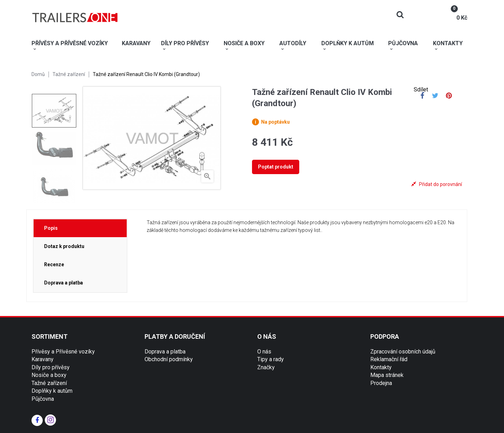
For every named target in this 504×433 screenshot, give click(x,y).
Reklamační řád (389, 359)
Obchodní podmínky (169, 359)
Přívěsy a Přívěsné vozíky (63, 352)
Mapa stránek (387, 375)
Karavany (43, 359)
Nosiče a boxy (49, 375)
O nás (264, 352)
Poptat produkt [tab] (276, 167)
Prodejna (381, 383)
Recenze (54, 264)
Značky (266, 367)
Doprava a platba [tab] (64, 283)
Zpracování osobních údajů (403, 352)
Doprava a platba (165, 352)
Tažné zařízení (49, 383)
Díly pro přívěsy (51, 367)
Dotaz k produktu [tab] (64, 246)
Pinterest (449, 96)
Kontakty (381, 367)
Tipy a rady (271, 359)
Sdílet (422, 96)
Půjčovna (43, 399)
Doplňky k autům (52, 391)
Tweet (435, 96)
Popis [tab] (51, 228)
